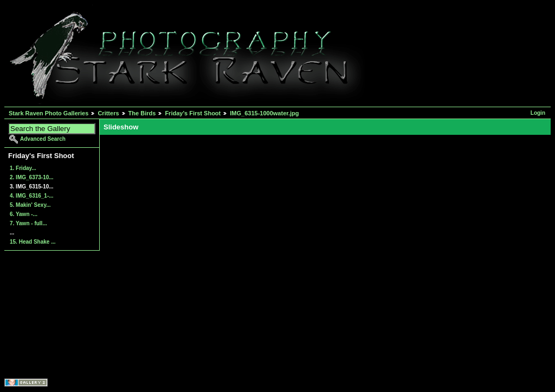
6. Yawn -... (24, 214)
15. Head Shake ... (33, 242)
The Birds (142, 113)
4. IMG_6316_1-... (32, 196)
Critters (108, 113)
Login (538, 113)
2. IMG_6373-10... (32, 177)
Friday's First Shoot (193, 113)
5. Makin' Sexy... (30, 205)
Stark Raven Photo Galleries (49, 113)
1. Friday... (23, 168)
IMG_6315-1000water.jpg (264, 113)
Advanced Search (43, 139)
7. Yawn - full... (28, 223)
